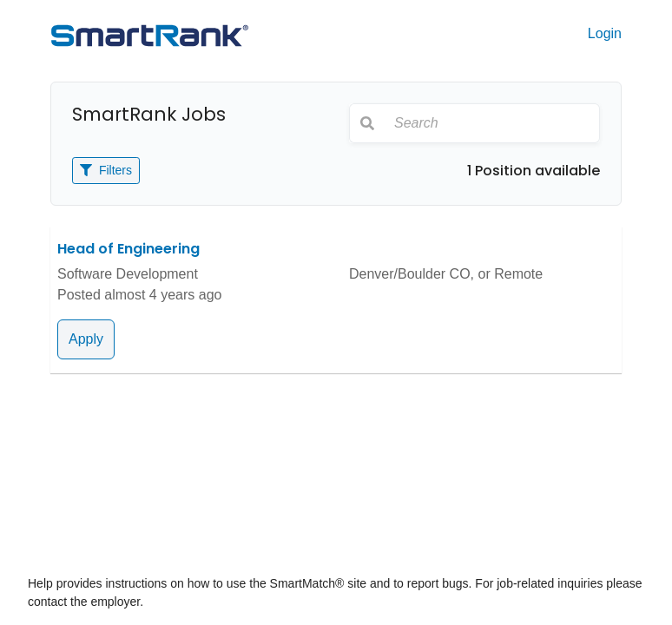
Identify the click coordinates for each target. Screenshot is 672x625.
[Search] (492, 123)
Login (605, 33)
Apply (86, 339)
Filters (106, 170)
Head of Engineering (128, 249)
